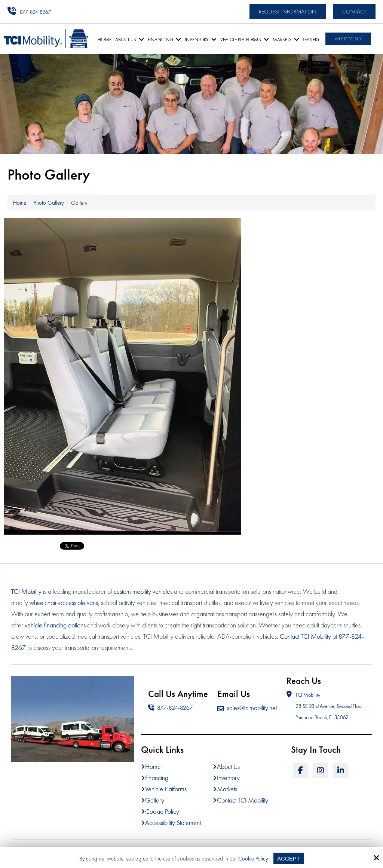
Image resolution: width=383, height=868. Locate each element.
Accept (289, 858)
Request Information (288, 12)
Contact (354, 12)
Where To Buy (348, 39)
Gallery (79, 203)
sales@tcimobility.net (247, 708)
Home (20, 203)
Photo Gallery (49, 203)
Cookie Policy (253, 859)
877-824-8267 (36, 12)
